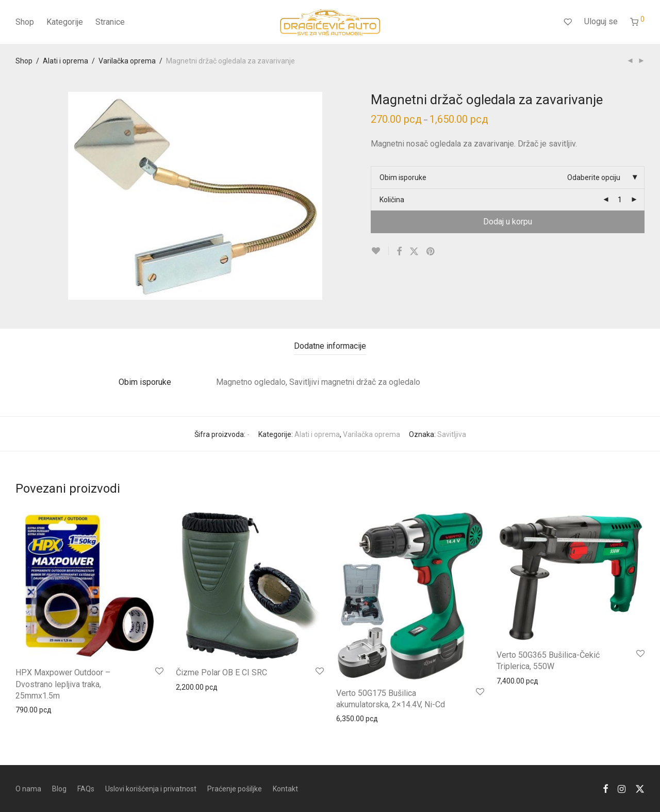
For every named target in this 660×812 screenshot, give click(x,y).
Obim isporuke (403, 177)
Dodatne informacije (330, 346)
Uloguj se (601, 21)
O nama (28, 789)
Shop (25, 22)
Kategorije (65, 22)
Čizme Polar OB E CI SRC (221, 672)
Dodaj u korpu (508, 222)
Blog (59, 789)
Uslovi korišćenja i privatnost (151, 789)
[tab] (330, 346)
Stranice (110, 22)
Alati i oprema (65, 61)
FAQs (86, 789)
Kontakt (285, 789)
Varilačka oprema (127, 61)
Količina (392, 200)
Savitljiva (452, 434)
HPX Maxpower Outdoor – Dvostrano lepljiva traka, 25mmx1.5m (63, 684)
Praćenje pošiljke (235, 789)
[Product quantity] (620, 200)
